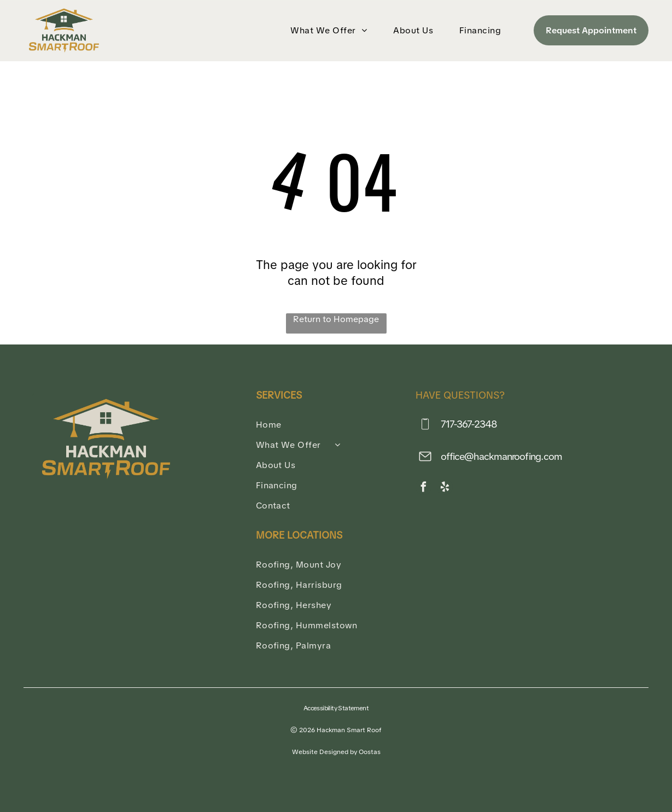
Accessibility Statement (336, 708)
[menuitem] (331, 30)
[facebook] (423, 488)
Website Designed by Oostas (336, 752)
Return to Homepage (336, 319)
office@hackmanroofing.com (502, 456)
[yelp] (445, 488)
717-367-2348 (469, 424)
